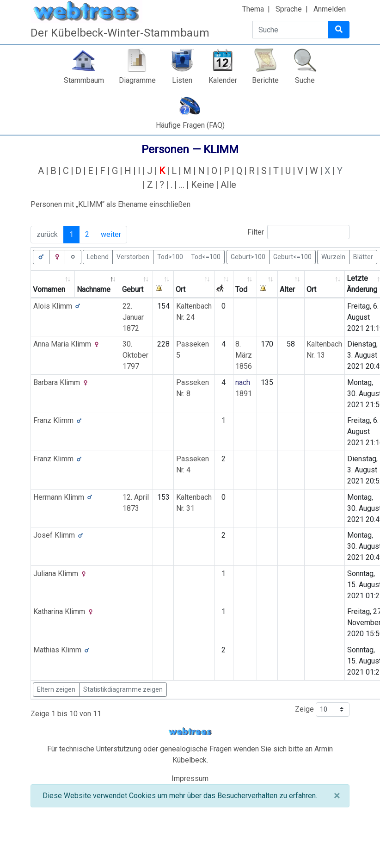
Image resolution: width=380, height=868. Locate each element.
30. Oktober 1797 (135, 355)
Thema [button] (253, 9)
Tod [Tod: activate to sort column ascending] (241, 289)
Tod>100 (170, 256)
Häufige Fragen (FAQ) (190, 125)
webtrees (190, 732)
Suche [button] (305, 80)
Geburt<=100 (292, 256)
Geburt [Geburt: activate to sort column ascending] (133, 289)
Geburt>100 (248, 256)
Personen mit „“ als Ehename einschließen (110, 204)
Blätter (363, 256)
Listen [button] (182, 80)
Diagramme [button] (137, 80)
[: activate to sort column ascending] (163, 284)
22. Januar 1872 (133, 317)
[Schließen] (337, 796)
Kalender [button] (223, 80)
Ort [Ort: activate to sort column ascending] (181, 289)
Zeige (322, 710)
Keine (202, 185)
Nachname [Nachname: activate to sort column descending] (94, 289)
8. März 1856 (244, 355)
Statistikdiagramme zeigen (123, 689)
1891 (244, 394)
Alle (228, 185)
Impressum (190, 778)
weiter (111, 234)
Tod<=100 (206, 256)
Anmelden (330, 9)
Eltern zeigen (56, 689)
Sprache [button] (289, 9)
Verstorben (133, 256)
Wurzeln (333, 256)
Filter (298, 232)
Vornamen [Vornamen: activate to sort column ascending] (49, 289)
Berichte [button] (265, 80)
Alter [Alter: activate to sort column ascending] (287, 289)
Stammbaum (84, 80)
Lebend (98, 256)
